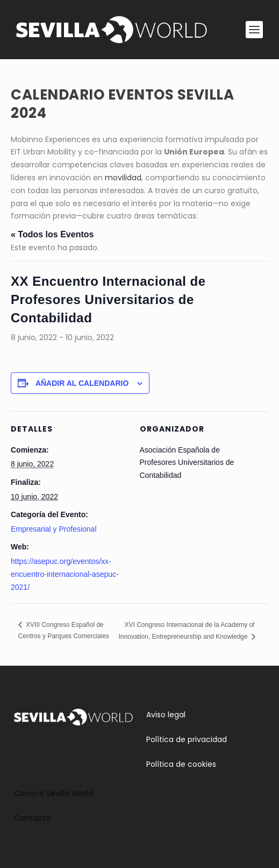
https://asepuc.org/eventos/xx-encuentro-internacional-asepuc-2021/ (65, 574)
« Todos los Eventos (52, 234)
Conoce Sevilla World (53, 793)
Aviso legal (166, 715)
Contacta (32, 818)
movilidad (123, 178)
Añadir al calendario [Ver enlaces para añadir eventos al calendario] (82, 383)
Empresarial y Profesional (54, 529)
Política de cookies (181, 764)
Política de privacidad (187, 739)
